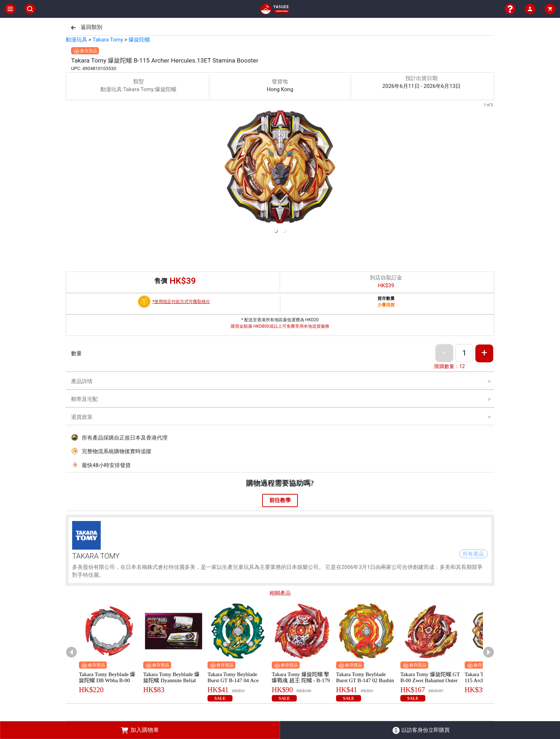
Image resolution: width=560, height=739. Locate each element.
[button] (276, 231)
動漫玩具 (76, 40)
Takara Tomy (108, 40)
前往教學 (280, 500)
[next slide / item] (489, 169)
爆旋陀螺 (139, 40)
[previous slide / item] (71, 169)
